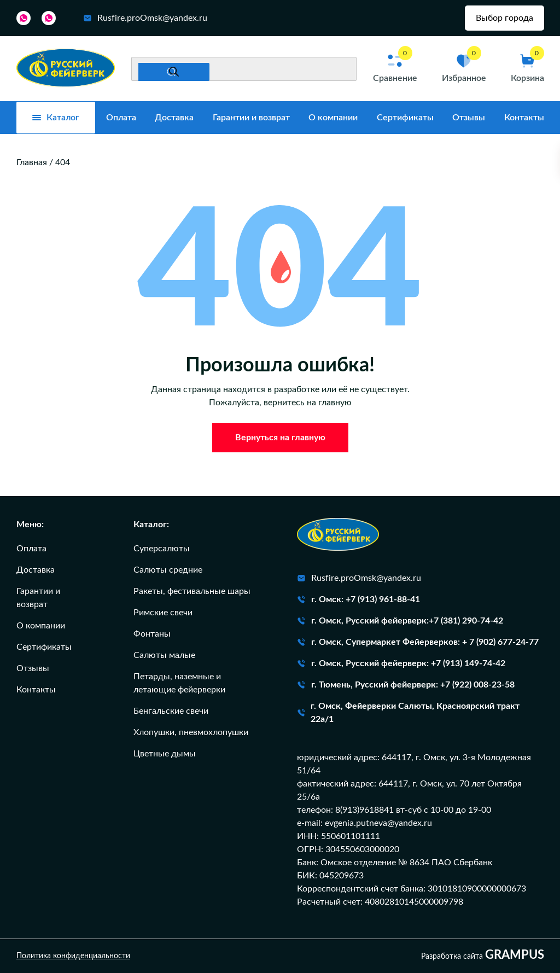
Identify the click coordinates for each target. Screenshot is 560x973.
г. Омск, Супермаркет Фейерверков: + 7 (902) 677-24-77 (418, 642)
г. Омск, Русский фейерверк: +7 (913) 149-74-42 (401, 663)
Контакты (524, 118)
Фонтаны (152, 634)
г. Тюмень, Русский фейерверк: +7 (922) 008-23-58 (406, 685)
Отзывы (469, 118)
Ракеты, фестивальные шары (192, 591)
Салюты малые (164, 655)
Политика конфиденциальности (73, 956)
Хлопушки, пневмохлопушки (191, 732)
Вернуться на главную (280, 438)
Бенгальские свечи (171, 711)
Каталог (56, 118)
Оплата (121, 118)
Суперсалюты (162, 549)
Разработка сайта (483, 955)
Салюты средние (168, 570)
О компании (333, 118)
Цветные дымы (165, 754)
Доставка (174, 118)
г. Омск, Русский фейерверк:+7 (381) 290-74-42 (400, 621)
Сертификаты (405, 118)
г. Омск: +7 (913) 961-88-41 (358, 599)
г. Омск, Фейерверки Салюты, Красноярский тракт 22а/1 (409, 713)
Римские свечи (163, 613)
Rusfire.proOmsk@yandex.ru (145, 18)
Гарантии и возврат (251, 118)
